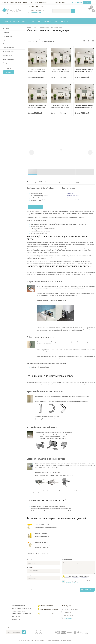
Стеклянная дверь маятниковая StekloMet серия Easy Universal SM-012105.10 (60, 73)
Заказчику (18, 2)
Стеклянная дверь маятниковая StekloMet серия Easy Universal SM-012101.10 (37, 73)
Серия (5, 42)
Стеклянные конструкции (22, 615)
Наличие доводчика (9, 53)
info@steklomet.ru (38, 14)
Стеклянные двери (61, 23)
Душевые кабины (12, 23)
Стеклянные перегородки (41, 23)
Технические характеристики (75, 200)
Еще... (32, 2)
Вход (88, 2)
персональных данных (72, 584)
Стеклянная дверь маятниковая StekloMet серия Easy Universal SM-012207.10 (84, 109)
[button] (92, 135)
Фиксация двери (7, 57)
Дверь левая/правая (9, 61)
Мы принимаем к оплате (63, 629)
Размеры (5, 65)
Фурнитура (16, 618)
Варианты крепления (73, 197)
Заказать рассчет (35, 208)
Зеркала (25, 23)
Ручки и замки (70, 199)
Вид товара (6, 30)
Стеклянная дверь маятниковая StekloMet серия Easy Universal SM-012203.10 (60, 109)
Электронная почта (33, 576)
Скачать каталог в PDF (47, 615)
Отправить (24, 634)
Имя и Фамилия (32, 561)
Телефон (30, 569)
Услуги (11, 2)
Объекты (25, 2)
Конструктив (70, 195)
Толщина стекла (7, 45)
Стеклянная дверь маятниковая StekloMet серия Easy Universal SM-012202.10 (37, 109)
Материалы (16, 621)
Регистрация (77, 2)
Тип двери (6, 34)
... (92, 22)
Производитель (7, 38)
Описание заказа (67, 561)
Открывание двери (8, 49)
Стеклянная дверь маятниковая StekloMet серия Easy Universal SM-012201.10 (84, 73)
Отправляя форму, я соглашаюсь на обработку (77, 583)
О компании (5, 2)
